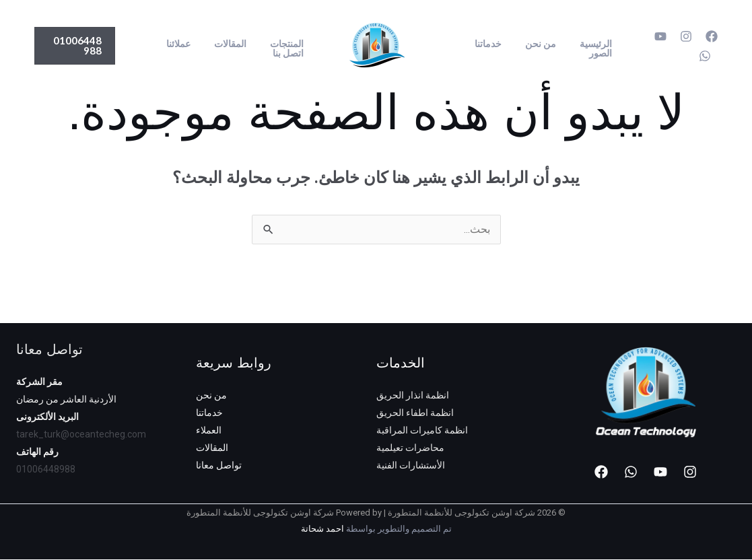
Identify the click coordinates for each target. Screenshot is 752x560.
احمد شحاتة (322, 529)
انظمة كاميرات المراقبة (422, 431)
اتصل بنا (290, 53)
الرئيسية (593, 44)
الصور (598, 53)
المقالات (237, 44)
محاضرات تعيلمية (410, 448)
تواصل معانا (219, 466)
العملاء (209, 431)
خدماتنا (495, 44)
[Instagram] (686, 36)
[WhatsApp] (705, 56)
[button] (77, 46)
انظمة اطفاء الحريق (415, 413)
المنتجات (289, 44)
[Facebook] (712, 36)
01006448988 (46, 470)
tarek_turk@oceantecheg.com (81, 435)
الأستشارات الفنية (411, 466)
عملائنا (190, 44)
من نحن (543, 44)
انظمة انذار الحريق (413, 396)
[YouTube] (660, 36)
